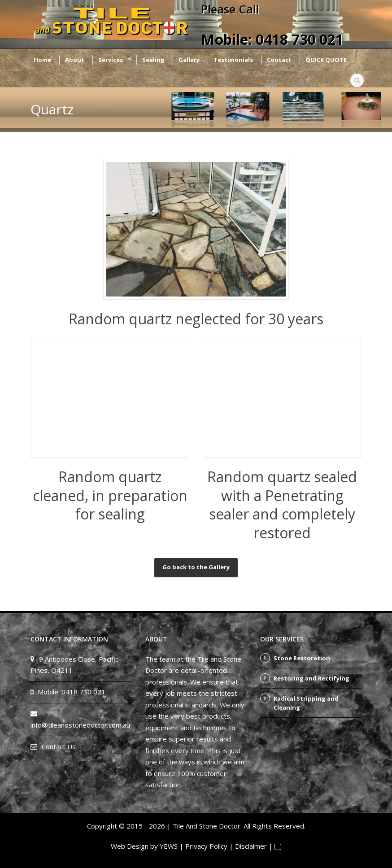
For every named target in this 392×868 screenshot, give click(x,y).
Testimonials (233, 60)
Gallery (189, 60)
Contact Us (59, 746)
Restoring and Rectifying (311, 678)
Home (42, 60)
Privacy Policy (206, 846)
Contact (279, 60)
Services (111, 60)
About (75, 60)
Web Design (130, 846)
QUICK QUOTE (326, 60)
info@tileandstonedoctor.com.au (80, 725)
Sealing (153, 60)
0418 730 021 (300, 39)
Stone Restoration (302, 658)
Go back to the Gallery (196, 567)
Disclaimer (251, 846)
